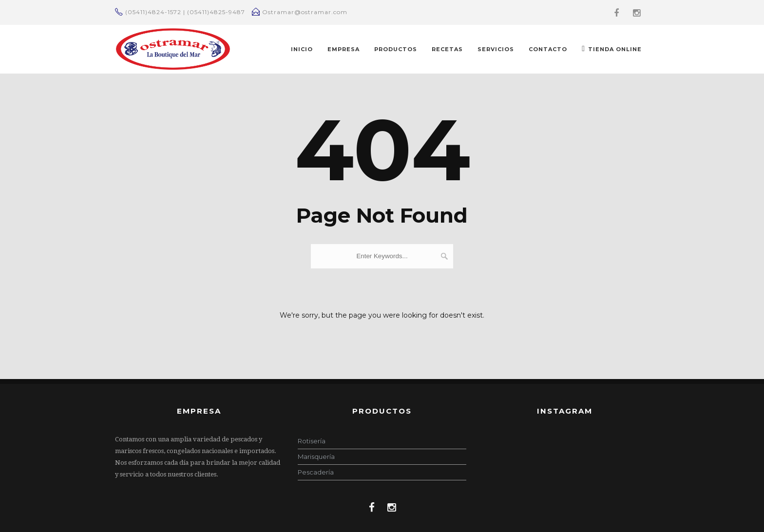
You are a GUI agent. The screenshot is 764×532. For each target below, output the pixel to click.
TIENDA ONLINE (612, 48)
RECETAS (447, 49)
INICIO (302, 49)
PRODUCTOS (396, 49)
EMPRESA (344, 49)
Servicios (496, 49)
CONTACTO (548, 49)
